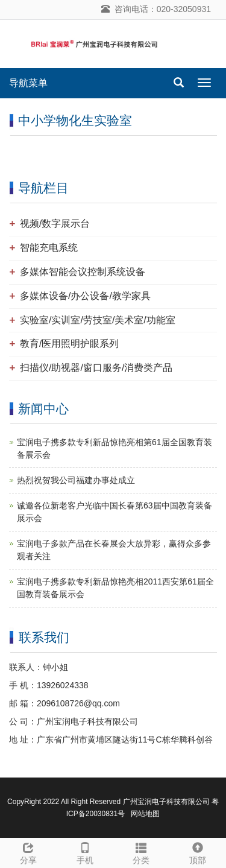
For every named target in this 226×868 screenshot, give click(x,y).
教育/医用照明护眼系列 (69, 344)
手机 (85, 852)
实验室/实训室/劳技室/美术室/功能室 (98, 320)
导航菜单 (28, 83)
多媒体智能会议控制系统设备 (83, 272)
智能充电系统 (49, 248)
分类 (142, 852)
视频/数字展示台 (55, 223)
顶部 (198, 852)
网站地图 (145, 814)
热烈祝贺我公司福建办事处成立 (76, 480)
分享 (28, 852)
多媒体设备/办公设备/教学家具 (85, 296)
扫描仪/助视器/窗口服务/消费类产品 (96, 368)
